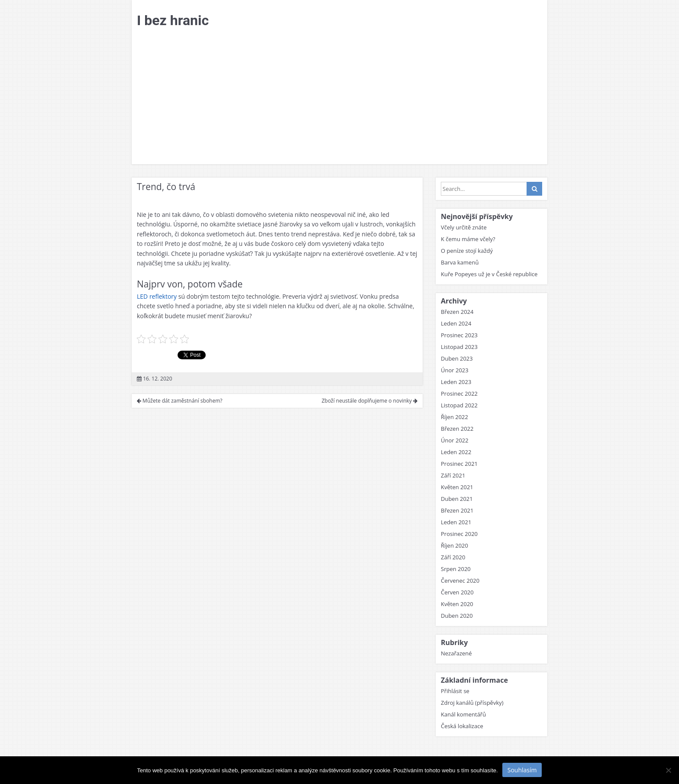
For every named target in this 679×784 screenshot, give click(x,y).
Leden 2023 (456, 382)
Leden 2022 (456, 452)
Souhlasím (522, 770)
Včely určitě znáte (464, 227)
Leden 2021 (456, 522)
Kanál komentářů (463, 714)
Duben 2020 (457, 616)
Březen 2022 (457, 429)
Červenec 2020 (460, 581)
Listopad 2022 (459, 405)
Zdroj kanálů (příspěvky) (472, 703)
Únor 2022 (455, 440)
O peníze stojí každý (467, 251)
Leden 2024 (456, 323)
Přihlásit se (455, 691)
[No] (668, 770)
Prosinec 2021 (459, 464)
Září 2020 (453, 557)
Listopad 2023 (459, 347)
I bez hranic (173, 20)
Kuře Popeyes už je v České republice (489, 274)
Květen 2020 (457, 604)
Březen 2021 (457, 510)
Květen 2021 (457, 487)
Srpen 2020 (456, 569)
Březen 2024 (457, 312)
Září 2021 (453, 475)
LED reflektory (157, 296)
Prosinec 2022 (459, 394)
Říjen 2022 (454, 417)
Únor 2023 (455, 370)
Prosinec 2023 (459, 335)
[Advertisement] (339, 99)
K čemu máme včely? (468, 239)
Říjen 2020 (454, 545)
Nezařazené (456, 653)
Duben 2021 (457, 499)
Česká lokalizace (462, 726)
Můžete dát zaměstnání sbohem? (180, 401)
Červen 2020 (457, 592)
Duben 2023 (457, 358)
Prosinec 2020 (459, 534)
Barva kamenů (460, 262)
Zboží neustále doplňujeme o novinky (370, 401)
